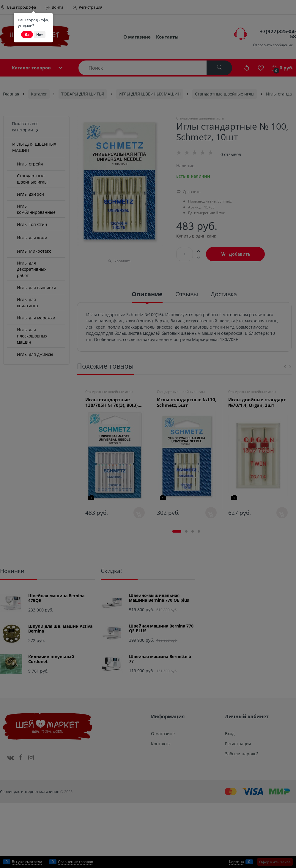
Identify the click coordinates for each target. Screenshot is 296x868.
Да (27, 35)
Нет (40, 35)
